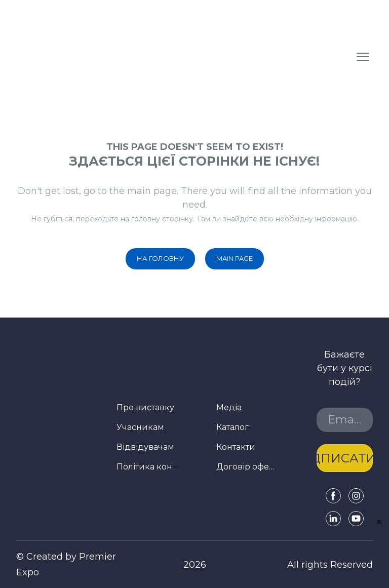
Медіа (229, 407)
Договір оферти (247, 467)
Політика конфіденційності (147, 467)
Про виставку (145, 407)
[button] (160, 259)
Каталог (232, 427)
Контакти (236, 447)
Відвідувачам (145, 447)
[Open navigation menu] (363, 57)
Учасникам (140, 427)
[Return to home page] (94, 57)
